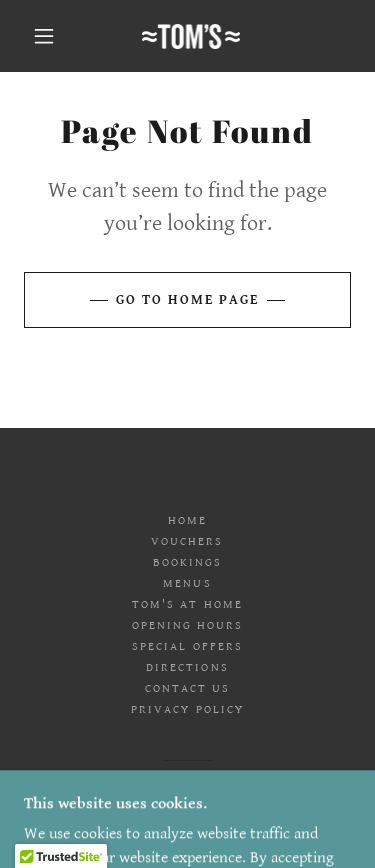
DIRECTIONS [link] (187, 667)
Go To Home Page (187, 300)
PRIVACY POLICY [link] (187, 709)
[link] (191, 36)
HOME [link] (187, 520)
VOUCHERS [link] (187, 541)
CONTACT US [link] (187, 688)
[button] (44, 36)
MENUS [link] (187, 583)
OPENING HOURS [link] (187, 625)
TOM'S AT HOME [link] (187, 604)
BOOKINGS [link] (187, 562)
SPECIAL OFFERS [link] (187, 646)
